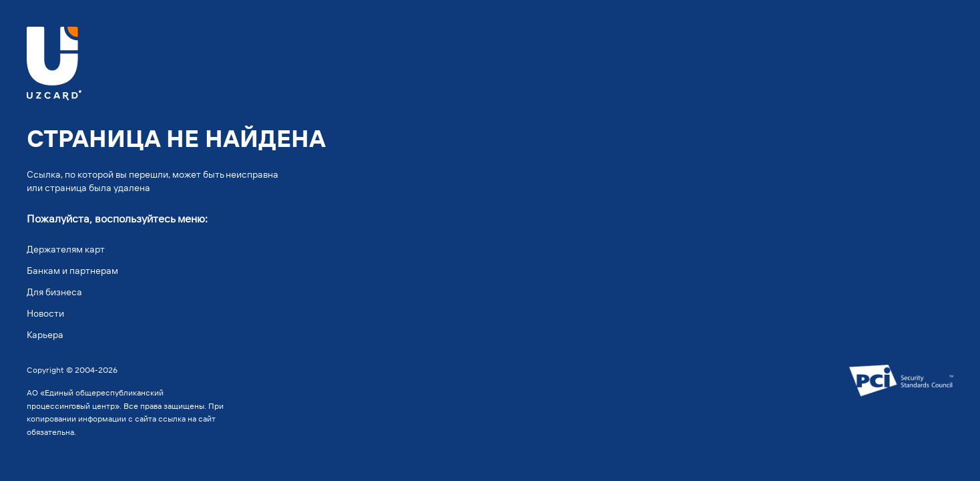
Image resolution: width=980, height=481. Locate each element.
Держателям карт (66, 249)
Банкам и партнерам (72, 271)
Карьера (45, 335)
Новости (45, 313)
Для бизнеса (54, 292)
